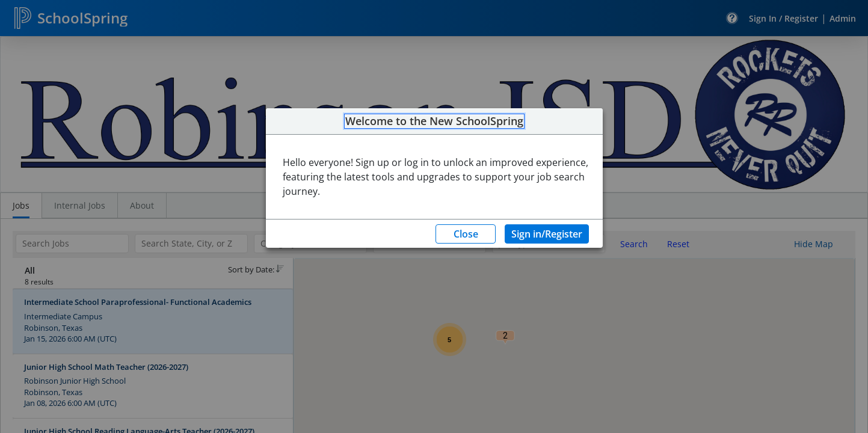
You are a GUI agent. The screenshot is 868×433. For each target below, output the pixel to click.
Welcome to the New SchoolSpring (434, 121)
